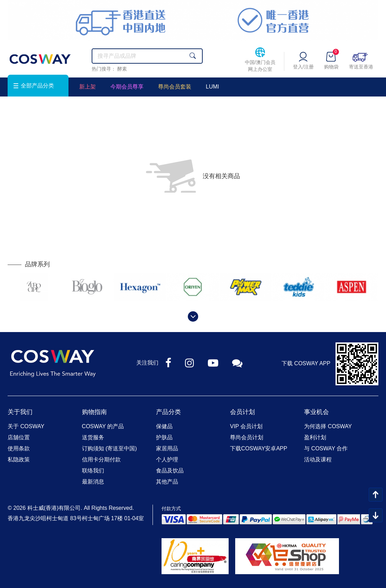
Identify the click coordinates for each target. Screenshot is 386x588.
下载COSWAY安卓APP (259, 448)
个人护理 (167, 460)
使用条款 (19, 448)
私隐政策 (19, 460)
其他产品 (167, 482)
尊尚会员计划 (247, 437)
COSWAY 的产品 (103, 426)
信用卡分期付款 (101, 460)
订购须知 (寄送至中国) (109, 448)
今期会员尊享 (127, 87)
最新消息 (93, 482)
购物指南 (94, 412)
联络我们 (93, 471)
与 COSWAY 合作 (326, 448)
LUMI (212, 87)
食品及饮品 (170, 471)
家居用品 (167, 448)
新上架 (88, 87)
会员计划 (242, 412)
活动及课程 (318, 460)
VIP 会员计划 (246, 426)
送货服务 (93, 437)
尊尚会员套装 (175, 87)
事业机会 (316, 412)
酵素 (122, 69)
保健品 (164, 426)
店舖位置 (19, 437)
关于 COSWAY (26, 426)
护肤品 (164, 437)
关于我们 (20, 412)
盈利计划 (315, 437)
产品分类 (168, 412)
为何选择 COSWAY (328, 426)
